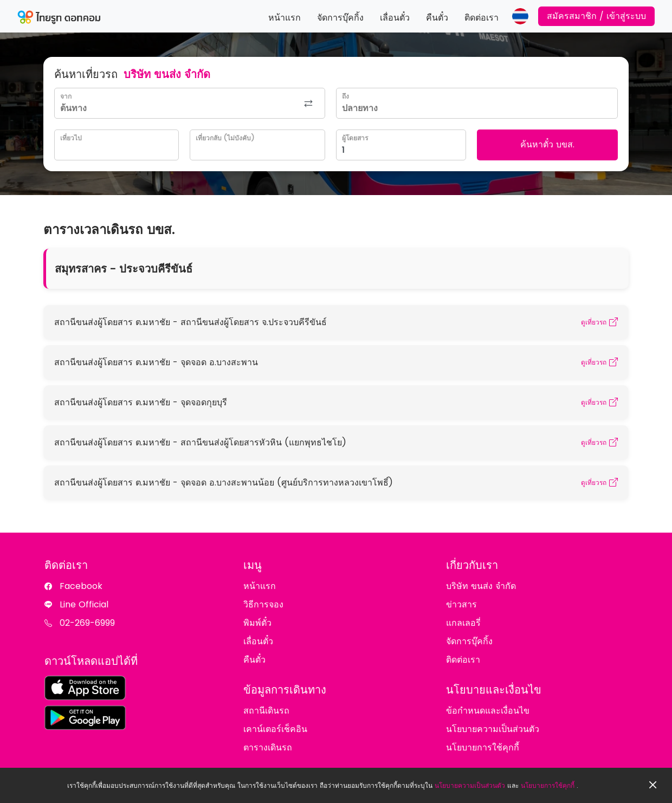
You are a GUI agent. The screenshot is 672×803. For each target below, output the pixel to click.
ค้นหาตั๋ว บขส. (547, 144)
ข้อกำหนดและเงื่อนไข (488, 711)
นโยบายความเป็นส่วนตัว (470, 785)
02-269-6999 (87, 623)
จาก (66, 96)
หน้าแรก (285, 18)
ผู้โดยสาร (355, 138)
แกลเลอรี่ (463, 623)
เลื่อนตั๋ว (395, 18)
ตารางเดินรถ (268, 747)
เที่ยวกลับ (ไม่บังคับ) (225, 138)
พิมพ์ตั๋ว (257, 623)
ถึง (345, 96)
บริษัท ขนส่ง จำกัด (481, 586)
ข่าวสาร (461, 604)
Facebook (81, 586)
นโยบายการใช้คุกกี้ (548, 785)
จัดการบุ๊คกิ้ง (340, 18)
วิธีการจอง (263, 604)
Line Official (84, 604)
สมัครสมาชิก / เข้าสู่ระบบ (596, 16)
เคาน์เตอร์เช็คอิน (275, 729)
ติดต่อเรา (482, 18)
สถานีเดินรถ (266, 711)
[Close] (653, 785)
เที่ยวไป (71, 138)
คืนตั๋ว (437, 18)
